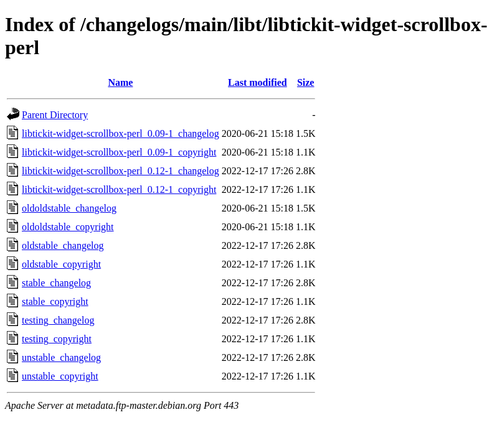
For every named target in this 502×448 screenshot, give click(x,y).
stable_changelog (56, 283)
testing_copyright (57, 339)
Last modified (258, 82)
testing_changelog (58, 320)
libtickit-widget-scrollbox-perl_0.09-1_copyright (119, 152)
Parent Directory (55, 115)
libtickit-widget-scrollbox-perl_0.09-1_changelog (121, 133)
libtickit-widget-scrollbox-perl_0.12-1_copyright (119, 189)
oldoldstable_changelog (69, 208)
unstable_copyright (60, 376)
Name (120, 82)
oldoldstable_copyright (68, 227)
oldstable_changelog (63, 245)
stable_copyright (55, 301)
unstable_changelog (61, 357)
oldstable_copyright (61, 264)
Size (306, 82)
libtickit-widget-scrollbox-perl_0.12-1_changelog (121, 171)
